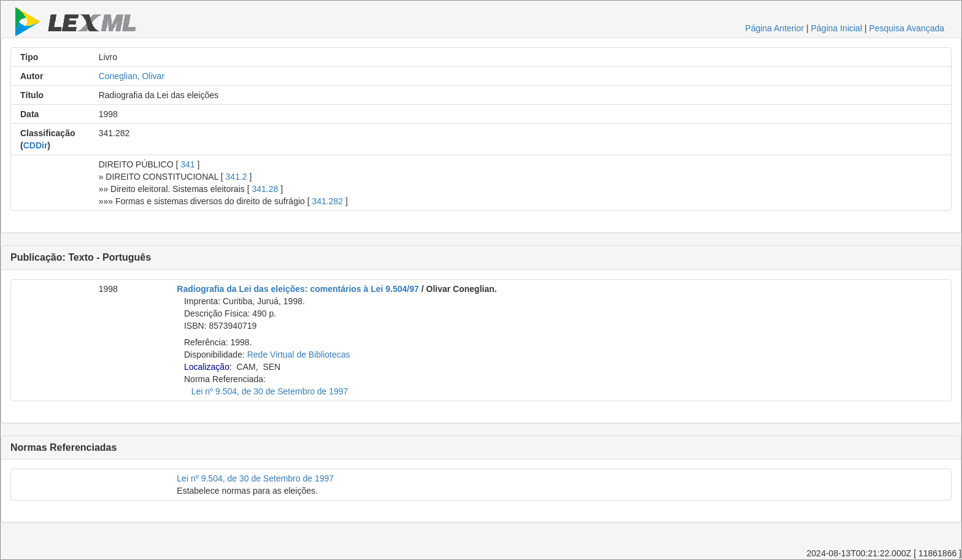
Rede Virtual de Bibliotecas (299, 355)
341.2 (237, 177)
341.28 (265, 189)
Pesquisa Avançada (906, 28)
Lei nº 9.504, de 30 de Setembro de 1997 (270, 391)
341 (187, 164)
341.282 (327, 201)
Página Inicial (837, 28)
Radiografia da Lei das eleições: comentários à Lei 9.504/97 (298, 289)
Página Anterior (775, 28)
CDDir (36, 145)
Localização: (208, 367)
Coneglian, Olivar (132, 76)
